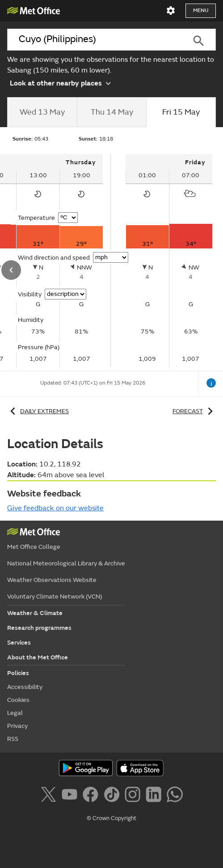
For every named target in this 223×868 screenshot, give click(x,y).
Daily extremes (38, 411)
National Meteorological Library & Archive (66, 563)
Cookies (18, 700)
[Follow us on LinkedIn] (155, 796)
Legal (15, 713)
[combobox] (94, 40)
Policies (18, 673)
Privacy (17, 726)
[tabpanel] (169, 261)
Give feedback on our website (55, 508)
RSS (13, 739)
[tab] (42, 112)
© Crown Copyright (111, 818)
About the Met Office (38, 657)
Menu (201, 11)
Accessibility (25, 687)
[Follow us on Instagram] (134, 796)
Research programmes (39, 628)
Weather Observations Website (52, 580)
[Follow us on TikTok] (113, 796)
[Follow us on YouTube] (71, 796)
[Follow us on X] (50, 796)
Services (19, 643)
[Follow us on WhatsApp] (175, 796)
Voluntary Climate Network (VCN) (55, 596)
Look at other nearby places (60, 82)
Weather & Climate (35, 613)
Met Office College (34, 547)
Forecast (194, 411)
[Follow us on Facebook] (92, 796)
